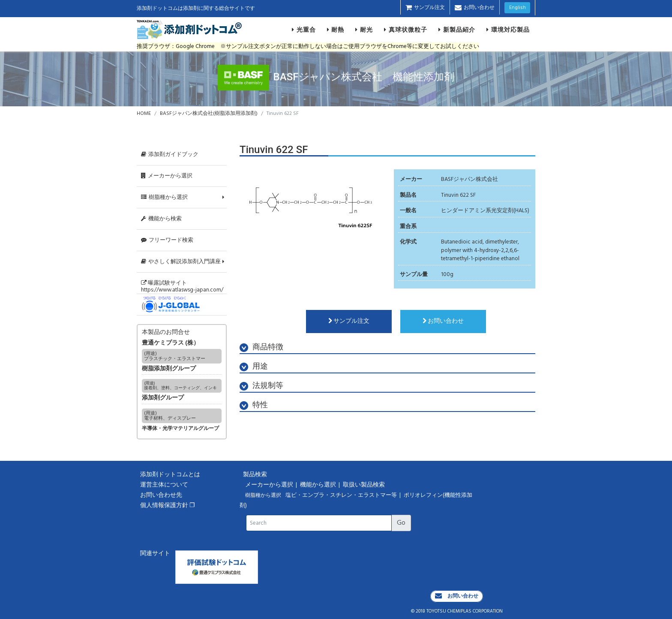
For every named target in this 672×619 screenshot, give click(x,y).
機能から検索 (161, 219)
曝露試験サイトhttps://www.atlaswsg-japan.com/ (182, 286)
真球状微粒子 (406, 30)
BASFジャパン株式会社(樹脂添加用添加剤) (209, 114)
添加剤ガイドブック (170, 155)
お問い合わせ (475, 8)
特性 (254, 405)
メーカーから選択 (167, 176)
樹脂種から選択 (164, 197)
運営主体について (164, 485)
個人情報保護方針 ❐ (168, 506)
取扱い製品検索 (364, 485)
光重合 (304, 30)
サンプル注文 (425, 8)
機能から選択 (319, 485)
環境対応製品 (508, 30)
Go (401, 523)
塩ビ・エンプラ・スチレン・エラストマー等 (342, 496)
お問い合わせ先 (161, 495)
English (517, 8)
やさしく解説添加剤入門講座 (181, 262)
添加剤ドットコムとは (170, 475)
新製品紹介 (457, 30)
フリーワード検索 (167, 240)
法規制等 (261, 386)
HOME (144, 114)
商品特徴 (261, 347)
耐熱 (336, 30)
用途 (254, 367)
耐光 (364, 30)
